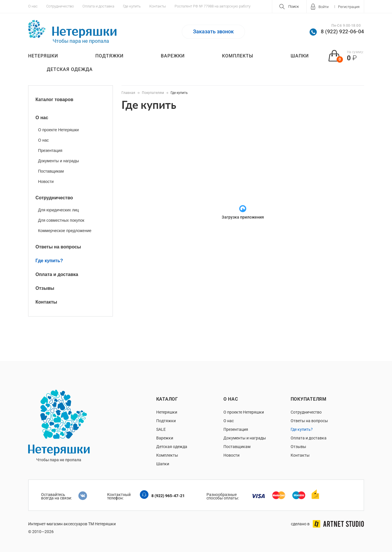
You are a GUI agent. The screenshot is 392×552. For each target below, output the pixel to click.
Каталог (167, 399)
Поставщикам (51, 171)
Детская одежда (70, 69)
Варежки (173, 56)
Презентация (50, 150)
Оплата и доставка (98, 6)
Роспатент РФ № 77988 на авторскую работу (213, 6)
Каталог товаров (55, 100)
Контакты (158, 6)
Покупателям (309, 399)
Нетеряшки (43, 56)
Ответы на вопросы (58, 247)
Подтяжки (109, 56)
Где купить (132, 6)
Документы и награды (59, 161)
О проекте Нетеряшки (59, 130)
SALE (161, 429)
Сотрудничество (60, 6)
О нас (33, 6)
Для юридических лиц (59, 210)
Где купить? (49, 261)
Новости (46, 182)
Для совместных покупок (61, 220)
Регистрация (349, 7)
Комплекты (238, 56)
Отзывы (45, 288)
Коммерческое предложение (65, 231)
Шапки (300, 56)
